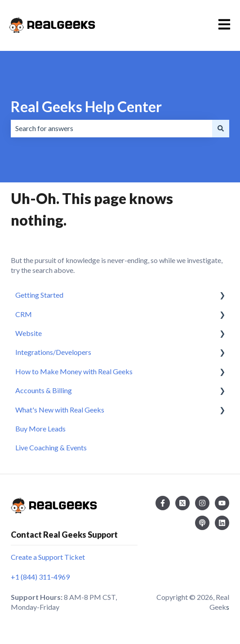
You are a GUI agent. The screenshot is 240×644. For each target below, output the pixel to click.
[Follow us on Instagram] (202, 503)
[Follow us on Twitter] (182, 503)
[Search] (221, 128)
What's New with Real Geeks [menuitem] (60, 410)
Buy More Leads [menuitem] (40, 429)
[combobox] (111, 128)
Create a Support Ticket (48, 557)
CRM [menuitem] (24, 314)
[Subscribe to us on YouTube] (222, 503)
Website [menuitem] (29, 333)
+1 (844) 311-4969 (40, 577)
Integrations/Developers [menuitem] (53, 352)
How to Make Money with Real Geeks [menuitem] (74, 371)
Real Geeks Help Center (86, 107)
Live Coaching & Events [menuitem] (51, 447)
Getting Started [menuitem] (39, 295)
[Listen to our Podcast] (202, 523)
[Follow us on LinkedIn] (222, 523)
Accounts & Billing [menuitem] (44, 390)
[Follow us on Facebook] (163, 503)
